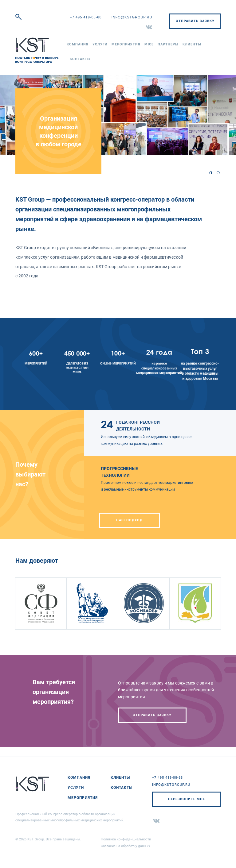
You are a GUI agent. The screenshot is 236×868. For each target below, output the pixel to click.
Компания (78, 44)
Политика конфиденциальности (126, 839)
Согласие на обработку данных (125, 846)
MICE (149, 44)
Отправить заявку (195, 21)
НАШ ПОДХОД (129, 520)
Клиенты (192, 44)
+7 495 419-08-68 (86, 17)
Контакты (80, 59)
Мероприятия (126, 44)
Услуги (100, 44)
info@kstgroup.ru (132, 17)
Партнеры (168, 44)
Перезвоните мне (187, 799)
